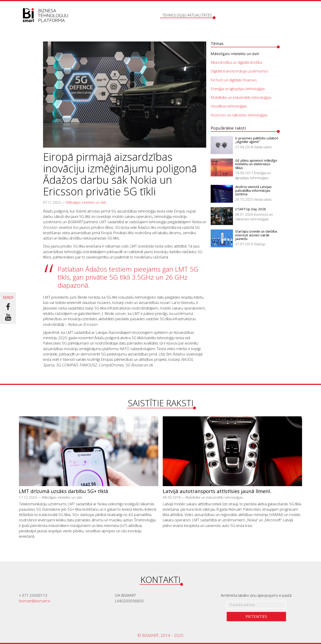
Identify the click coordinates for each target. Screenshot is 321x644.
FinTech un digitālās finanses (234, 80)
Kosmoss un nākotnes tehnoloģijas (239, 115)
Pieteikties (256, 616)
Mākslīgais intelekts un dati (86, 202)
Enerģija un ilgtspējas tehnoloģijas (238, 89)
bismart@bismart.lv (35, 601)
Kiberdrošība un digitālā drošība (236, 62)
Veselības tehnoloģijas (229, 106)
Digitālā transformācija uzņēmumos (240, 71)
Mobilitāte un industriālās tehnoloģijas (241, 97)
